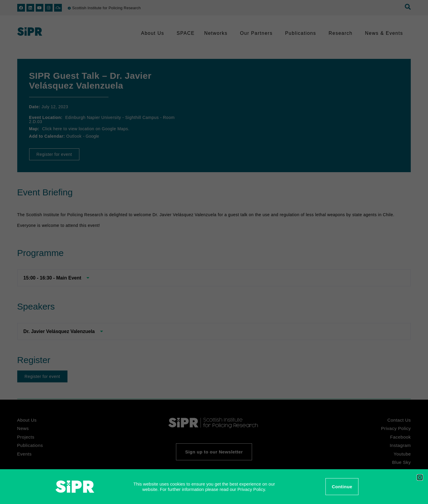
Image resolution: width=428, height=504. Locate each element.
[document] (214, 252)
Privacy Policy (251, 489)
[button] (420, 477)
